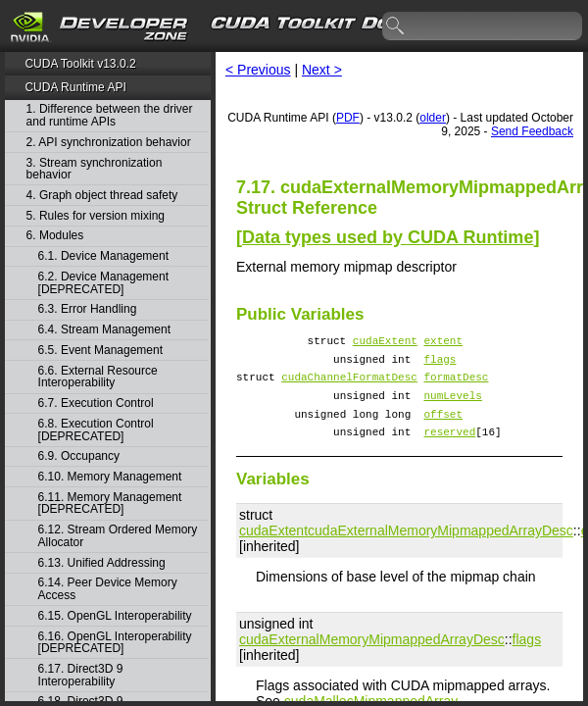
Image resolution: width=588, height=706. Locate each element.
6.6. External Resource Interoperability (98, 377)
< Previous (258, 70)
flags (440, 364)
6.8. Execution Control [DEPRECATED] (96, 430)
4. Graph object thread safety (102, 196)
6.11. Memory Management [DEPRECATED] (110, 504)
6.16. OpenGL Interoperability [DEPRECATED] (115, 643)
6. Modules (55, 236)
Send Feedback (532, 131)
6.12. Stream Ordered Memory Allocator (118, 536)
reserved (449, 449)
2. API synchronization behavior (109, 143)
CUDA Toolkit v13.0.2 (80, 64)
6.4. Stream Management (104, 330)
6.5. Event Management (100, 351)
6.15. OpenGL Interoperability (115, 616)
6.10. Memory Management (110, 477)
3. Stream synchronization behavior (95, 169)
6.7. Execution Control (96, 403)
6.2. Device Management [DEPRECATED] (103, 283)
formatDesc (456, 385)
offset (443, 428)
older (433, 118)
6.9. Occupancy (79, 456)
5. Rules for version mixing (96, 216)
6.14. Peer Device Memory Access (108, 589)
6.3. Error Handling (88, 309)
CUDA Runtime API (75, 87)
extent (443, 343)
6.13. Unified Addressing (102, 563)
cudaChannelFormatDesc (349, 385)
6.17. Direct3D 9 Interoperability (81, 675)
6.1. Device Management (103, 256)
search (396, 26)
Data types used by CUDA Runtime (388, 237)
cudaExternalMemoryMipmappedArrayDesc (441, 548)
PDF (348, 118)
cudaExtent (385, 343)
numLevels (452, 406)
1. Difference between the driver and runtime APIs (110, 115)
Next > (322, 70)
